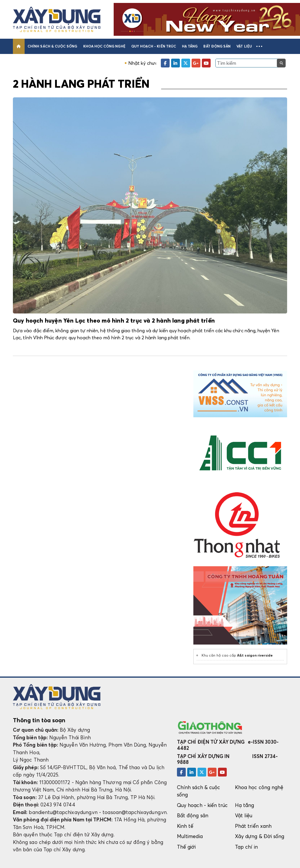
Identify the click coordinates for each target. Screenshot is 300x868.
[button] (259, 46)
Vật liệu (244, 46)
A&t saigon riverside (255, 655)
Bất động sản (217, 46)
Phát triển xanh (253, 826)
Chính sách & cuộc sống (52, 46)
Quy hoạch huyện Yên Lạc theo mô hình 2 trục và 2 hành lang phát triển (114, 321)
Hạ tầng (190, 46)
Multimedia (190, 836)
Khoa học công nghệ (104, 46)
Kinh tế (185, 826)
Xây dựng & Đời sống (260, 836)
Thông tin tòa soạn (39, 720)
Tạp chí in (246, 847)
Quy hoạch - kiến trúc (154, 46)
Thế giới (186, 847)
